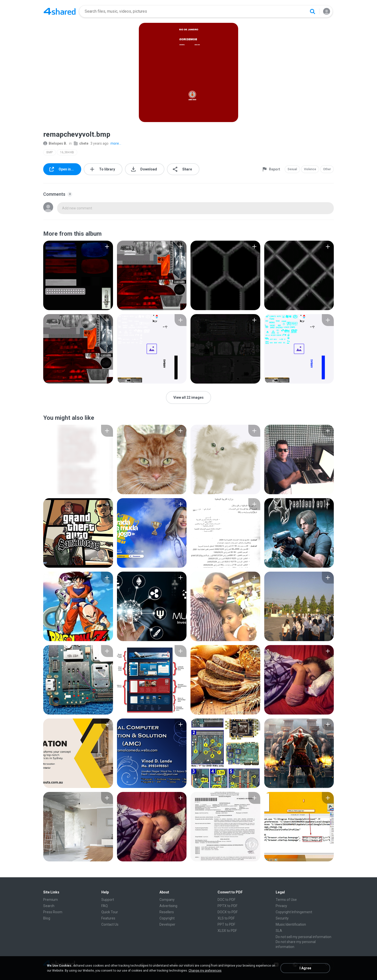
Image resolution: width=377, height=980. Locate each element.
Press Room (53, 912)
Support (108, 900)
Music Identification (291, 924)
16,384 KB (67, 152)
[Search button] (312, 11)
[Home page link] (60, 11)
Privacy (281, 906)
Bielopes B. (55, 143)
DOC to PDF (226, 900)
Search (49, 906)
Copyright (167, 918)
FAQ (105, 906)
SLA (279, 931)
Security (282, 918)
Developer (167, 924)
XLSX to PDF (227, 931)
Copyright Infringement (294, 912)
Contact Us (110, 924)
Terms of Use (286, 900)
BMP (50, 152)
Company (167, 900)
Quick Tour (110, 912)
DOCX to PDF (228, 912)
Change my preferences (205, 971)
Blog (47, 918)
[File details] (78, 275)
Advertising (168, 906)
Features (108, 918)
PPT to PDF (226, 924)
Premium (51, 900)
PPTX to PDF (227, 906)
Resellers (167, 912)
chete (81, 143)
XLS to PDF (226, 918)
